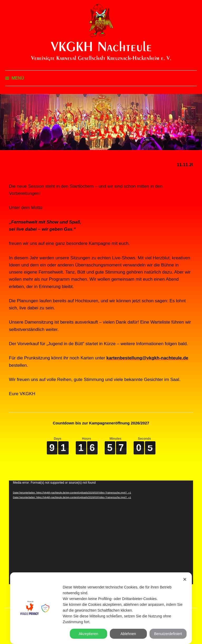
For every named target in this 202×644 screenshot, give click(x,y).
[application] (101, 532)
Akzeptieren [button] (88, 634)
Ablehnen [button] (128, 634)
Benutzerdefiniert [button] (168, 634)
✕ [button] (185, 579)
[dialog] (101, 608)
